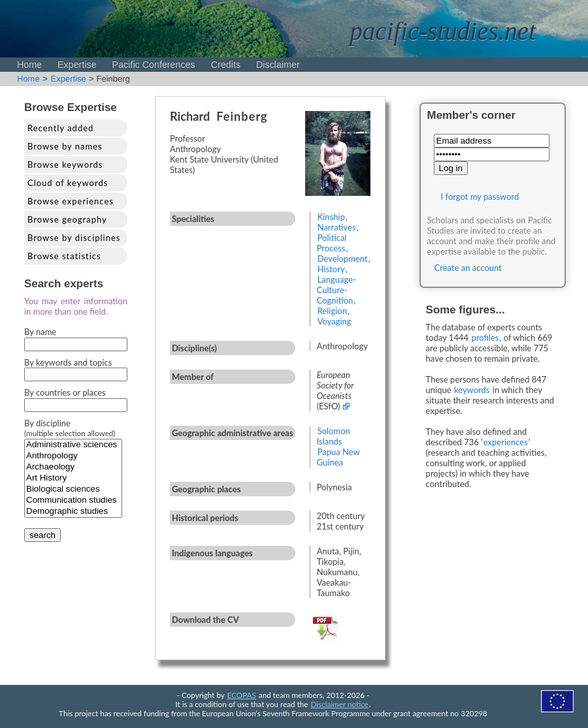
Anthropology (73, 456)
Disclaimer (278, 65)
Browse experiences (71, 201)
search (42, 535)
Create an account (468, 268)
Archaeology (73, 467)
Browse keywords (65, 165)
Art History (73, 478)
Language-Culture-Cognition (336, 290)
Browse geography (67, 219)
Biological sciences (73, 489)
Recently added (60, 128)
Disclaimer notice (340, 704)
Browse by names (65, 146)
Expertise (77, 65)
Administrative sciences (73, 445)
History (331, 269)
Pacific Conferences (154, 65)
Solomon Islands (334, 436)
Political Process (332, 243)
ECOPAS (242, 695)
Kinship (331, 217)
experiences (506, 442)
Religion (332, 311)
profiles (485, 338)
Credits (226, 65)
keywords (472, 390)
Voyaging (335, 321)
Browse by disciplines (74, 238)
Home (29, 65)
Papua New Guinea (338, 457)
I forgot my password (480, 197)
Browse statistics (64, 256)
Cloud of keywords (68, 183)
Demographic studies (73, 512)
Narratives (337, 227)
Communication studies (73, 500)
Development (343, 259)
